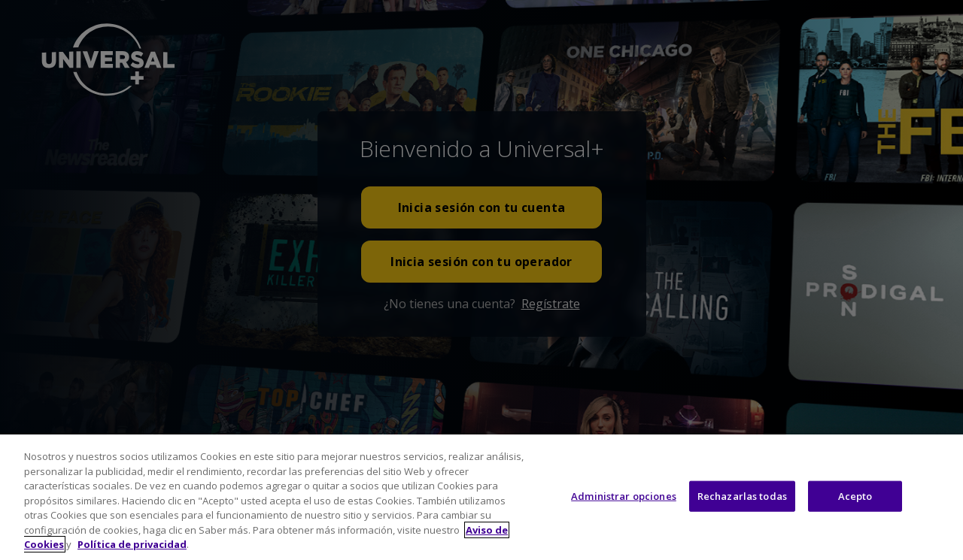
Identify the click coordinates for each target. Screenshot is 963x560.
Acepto (855, 516)
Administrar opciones (624, 516)
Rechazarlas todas (742, 516)
